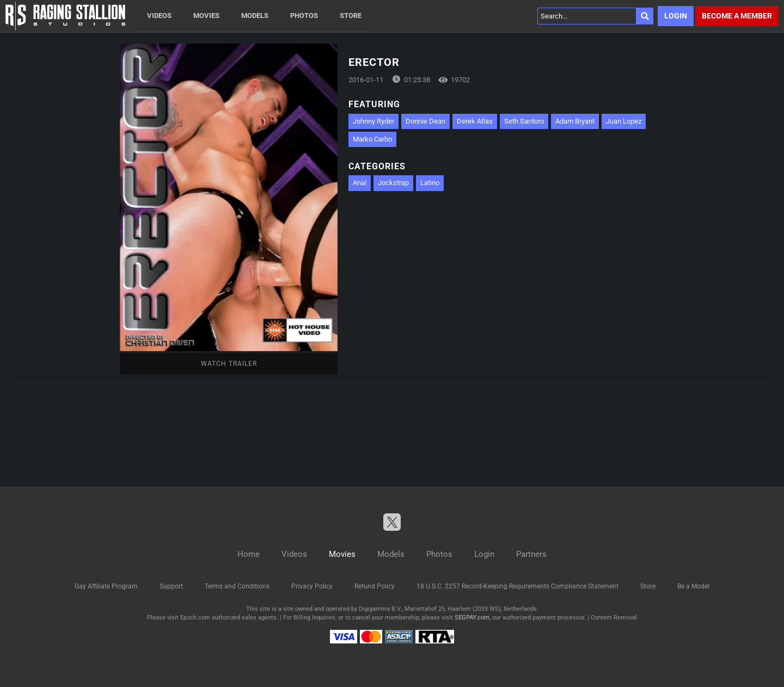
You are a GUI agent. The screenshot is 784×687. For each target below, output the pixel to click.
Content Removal (614, 618)
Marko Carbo (372, 139)
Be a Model (693, 586)
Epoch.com (195, 618)
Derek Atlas (475, 121)
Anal (360, 183)
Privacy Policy (312, 586)
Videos (159, 16)
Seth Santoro (524, 121)
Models (255, 16)
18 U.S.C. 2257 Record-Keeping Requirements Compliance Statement (517, 586)
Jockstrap (393, 183)
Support (171, 586)
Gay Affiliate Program (106, 586)
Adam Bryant (575, 121)
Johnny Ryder (373, 121)
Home (249, 554)
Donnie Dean (425, 121)
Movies (206, 16)
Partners (531, 554)
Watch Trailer (229, 364)
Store (351, 16)
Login (676, 16)
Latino (430, 183)
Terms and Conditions (237, 586)
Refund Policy (375, 586)
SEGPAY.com (472, 618)
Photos (304, 16)
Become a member (737, 16)
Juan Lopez (624, 121)
